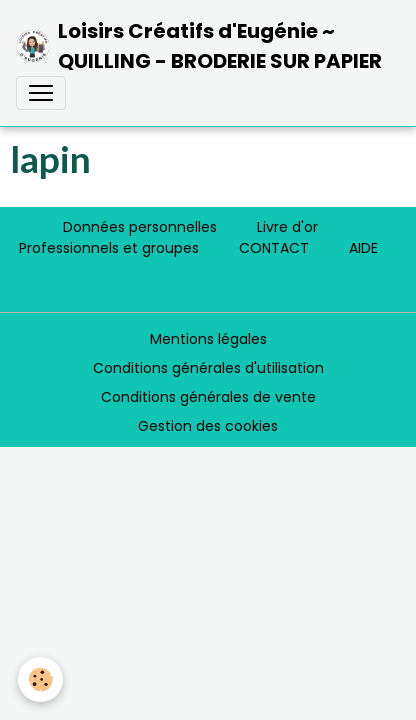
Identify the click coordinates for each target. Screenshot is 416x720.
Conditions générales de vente (208, 397)
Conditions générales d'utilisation (208, 368)
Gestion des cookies (208, 426)
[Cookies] (40, 679)
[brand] (200, 46)
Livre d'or (287, 227)
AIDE (363, 248)
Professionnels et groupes (109, 248)
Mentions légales (208, 339)
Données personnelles (140, 227)
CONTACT (274, 248)
